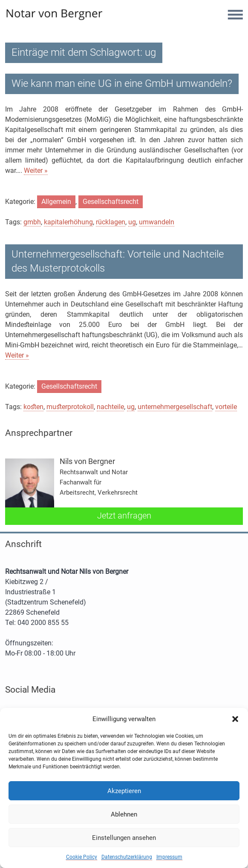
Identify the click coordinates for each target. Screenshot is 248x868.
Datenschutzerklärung (127, 857)
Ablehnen (124, 814)
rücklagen (111, 222)
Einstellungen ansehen (124, 838)
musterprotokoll (70, 407)
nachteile (110, 407)
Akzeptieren (124, 791)
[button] (235, 719)
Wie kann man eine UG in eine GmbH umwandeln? (122, 83)
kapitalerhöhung (68, 222)
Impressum (169, 857)
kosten (33, 407)
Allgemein (56, 202)
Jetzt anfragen (124, 516)
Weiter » (36, 170)
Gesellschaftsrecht (111, 202)
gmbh (32, 222)
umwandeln (157, 222)
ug (132, 222)
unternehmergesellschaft (175, 407)
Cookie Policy (82, 857)
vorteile (226, 407)
